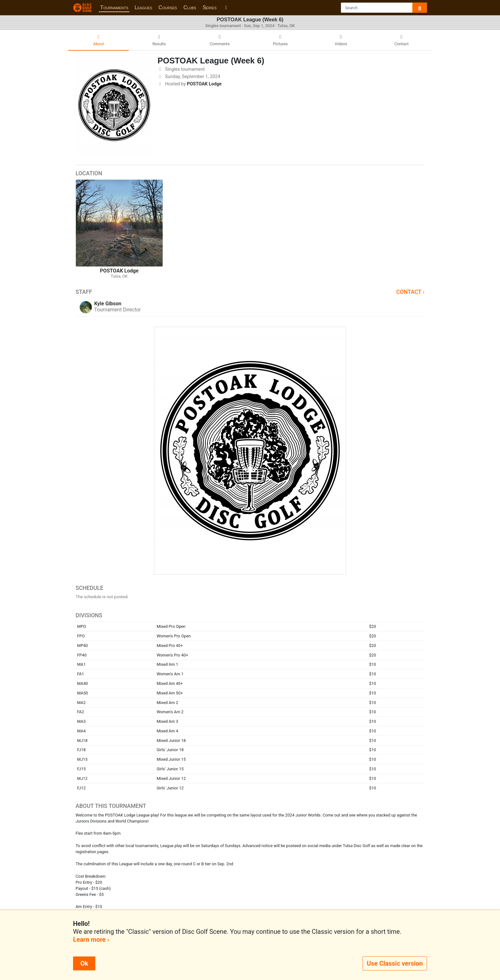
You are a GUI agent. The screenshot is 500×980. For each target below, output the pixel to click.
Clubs (190, 7)
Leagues (143, 7)
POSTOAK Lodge (204, 84)
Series (210, 7)
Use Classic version (395, 963)
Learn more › (91, 940)
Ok (84, 963)
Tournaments (114, 7)
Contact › (410, 292)
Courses (168, 7)
